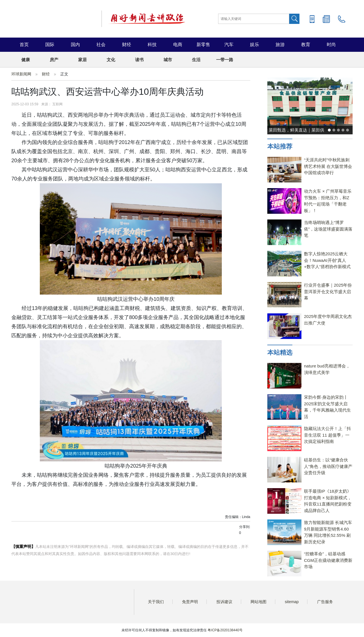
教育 (306, 45)
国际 (50, 45)
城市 (168, 60)
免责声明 (190, 602)
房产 (54, 60)
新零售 (203, 45)
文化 (111, 60)
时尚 (331, 45)
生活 (196, 60)
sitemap (292, 602)
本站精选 (280, 353)
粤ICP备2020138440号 (225, 630)
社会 (101, 45)
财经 (127, 45)
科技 (152, 45)
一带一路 (225, 60)
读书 (139, 60)
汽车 (229, 45)
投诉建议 (224, 602)
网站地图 (258, 602)
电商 (178, 45)
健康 (26, 60)
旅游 (280, 45)
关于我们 (156, 602)
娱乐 (255, 45)
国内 (75, 45)
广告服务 (325, 602)
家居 (82, 60)
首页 (24, 45)
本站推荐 (280, 146)
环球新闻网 (21, 74)
